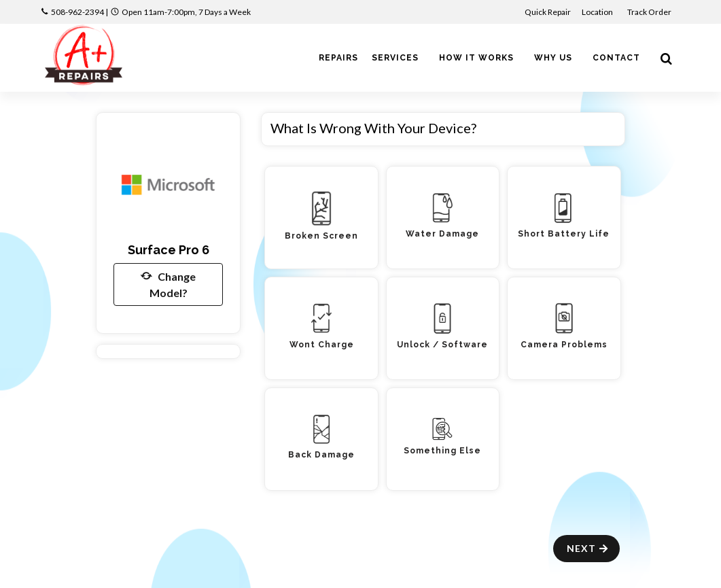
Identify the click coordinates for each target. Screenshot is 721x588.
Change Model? (168, 283)
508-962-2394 (77, 12)
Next (588, 548)
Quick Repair (548, 12)
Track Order (650, 12)
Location (598, 12)
